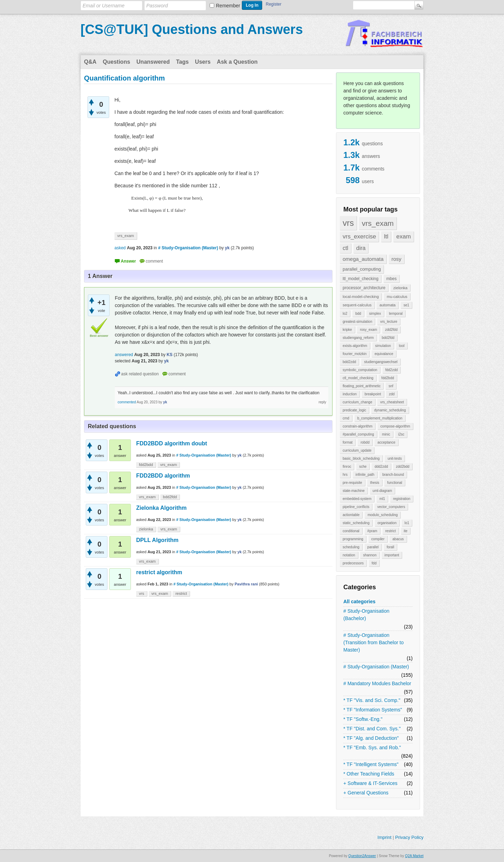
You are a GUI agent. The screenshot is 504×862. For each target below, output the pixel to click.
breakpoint (373, 394)
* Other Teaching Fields (369, 774)
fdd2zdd (392, 370)
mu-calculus (397, 297)
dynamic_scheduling (390, 410)
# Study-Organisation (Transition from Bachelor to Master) (373, 642)
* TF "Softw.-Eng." (363, 719)
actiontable (351, 515)
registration (402, 499)
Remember (228, 6)
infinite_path (365, 475)
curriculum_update (357, 450)
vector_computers (391, 507)
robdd (365, 442)
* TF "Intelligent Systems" (371, 764)
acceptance (386, 442)
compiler (378, 539)
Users (203, 62)
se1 (406, 305)
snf (391, 386)
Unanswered (153, 62)
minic (386, 434)
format (348, 442)
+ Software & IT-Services (370, 783)
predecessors (353, 563)
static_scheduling (356, 523)
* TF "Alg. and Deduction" (371, 738)
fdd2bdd (388, 378)
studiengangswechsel (381, 362)
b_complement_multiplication (380, 418)
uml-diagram (383, 491)
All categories (359, 602)
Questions (117, 62)
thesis (374, 483)
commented (127, 402)
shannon (370, 555)
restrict (391, 531)
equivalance (384, 354)
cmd (346, 418)
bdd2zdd (349, 362)
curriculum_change (358, 402)
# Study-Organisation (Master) (376, 667)
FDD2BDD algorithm (163, 476)
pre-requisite (352, 483)
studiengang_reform (358, 338)
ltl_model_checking (360, 279)
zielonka (400, 288)
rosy (397, 259)
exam (404, 237)
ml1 (382, 499)
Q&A (90, 62)
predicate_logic (354, 410)
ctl (345, 248)
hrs (345, 475)
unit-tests (395, 458)
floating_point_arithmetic (362, 386)
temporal (396, 314)
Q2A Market (414, 856)
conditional (351, 531)
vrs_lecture (389, 322)
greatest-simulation (357, 322)
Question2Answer (362, 856)
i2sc (401, 434)
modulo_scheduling (383, 515)
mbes (391, 279)
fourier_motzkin (355, 354)
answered (124, 355)
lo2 (345, 314)
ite (406, 531)
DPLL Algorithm (157, 540)
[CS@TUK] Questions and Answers (192, 29)
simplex (375, 314)
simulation (383, 346)
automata (387, 305)
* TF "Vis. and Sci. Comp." (372, 700)
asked (120, 248)
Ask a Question (237, 62)
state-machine (354, 491)
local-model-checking (361, 297)
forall (391, 547)
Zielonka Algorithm (161, 508)
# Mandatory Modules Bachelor (377, 683)
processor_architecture (364, 288)
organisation (387, 523)
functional (395, 483)
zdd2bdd (402, 467)
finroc (347, 467)
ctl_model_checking (358, 378)
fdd (374, 563)
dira (361, 248)
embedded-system (357, 499)
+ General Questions (366, 793)
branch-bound (393, 475)
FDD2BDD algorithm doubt (172, 443)
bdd (358, 314)
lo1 (407, 523)
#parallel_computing (358, 434)
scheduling (351, 547)
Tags (182, 62)
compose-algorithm (395, 426)
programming (353, 539)
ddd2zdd (381, 467)
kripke (347, 330)
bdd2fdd (388, 338)
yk (239, 455)
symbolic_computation (360, 370)
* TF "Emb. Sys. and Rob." (372, 748)
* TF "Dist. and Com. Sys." (372, 729)
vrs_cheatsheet (392, 402)
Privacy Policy (409, 837)
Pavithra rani (246, 584)
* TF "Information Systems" (373, 710)
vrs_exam (378, 223)
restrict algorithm (159, 572)
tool (402, 346)
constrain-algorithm (358, 426)
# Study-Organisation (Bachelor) (366, 615)
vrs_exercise (359, 237)
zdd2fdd (391, 330)
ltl (386, 237)
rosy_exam (368, 330)
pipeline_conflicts (356, 507)
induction (350, 394)
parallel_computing (362, 269)
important (392, 555)
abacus (398, 539)
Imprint (385, 837)
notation (349, 555)
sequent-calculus (357, 305)
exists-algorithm (355, 346)
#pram (372, 531)
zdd (392, 394)
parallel (373, 547)
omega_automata (363, 259)
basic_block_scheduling (361, 458)
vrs (348, 223)
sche (363, 467)
